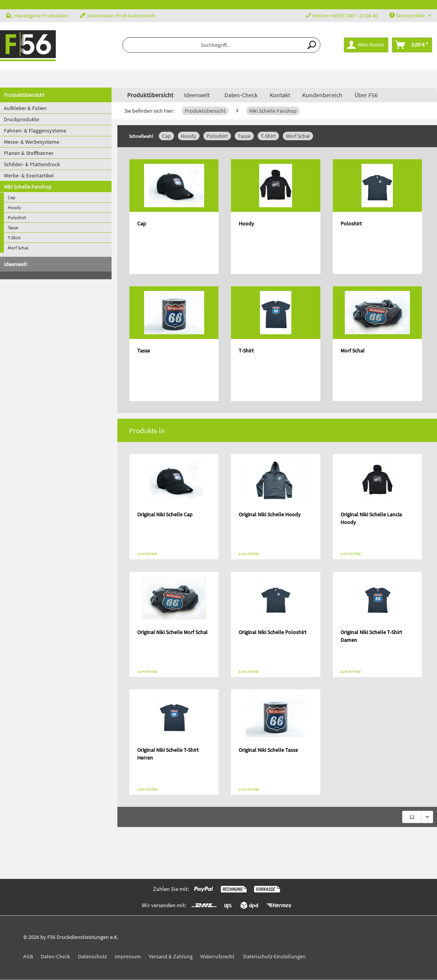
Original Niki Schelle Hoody (270, 514)
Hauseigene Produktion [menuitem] (37, 15)
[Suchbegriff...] (222, 45)
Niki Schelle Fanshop (28, 187)
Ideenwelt (15, 264)
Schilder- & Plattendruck (32, 164)
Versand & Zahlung (171, 956)
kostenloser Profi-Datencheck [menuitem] (118, 15)
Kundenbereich (322, 95)
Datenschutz (92, 956)
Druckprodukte (22, 119)
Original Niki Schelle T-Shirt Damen (371, 636)
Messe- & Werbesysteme (32, 142)
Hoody (15, 207)
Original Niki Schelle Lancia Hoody (371, 518)
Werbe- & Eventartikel (29, 175)
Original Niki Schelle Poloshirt (273, 632)
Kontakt (280, 95)
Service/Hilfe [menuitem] (408, 15)
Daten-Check (241, 95)
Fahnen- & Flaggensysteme (35, 131)
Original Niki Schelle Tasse (268, 750)
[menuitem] (222, 45)
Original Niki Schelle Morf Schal (172, 632)
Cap (12, 197)
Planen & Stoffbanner (29, 153)
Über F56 (366, 95)
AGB (28, 956)
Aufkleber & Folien (25, 108)
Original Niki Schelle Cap (165, 514)
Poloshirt (17, 217)
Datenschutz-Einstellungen (274, 956)
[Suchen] (312, 45)
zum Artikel (147, 554)
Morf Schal (18, 248)
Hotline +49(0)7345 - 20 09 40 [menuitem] (342, 15)
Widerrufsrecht (217, 956)
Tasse (13, 228)
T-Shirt (14, 238)
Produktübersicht (24, 95)
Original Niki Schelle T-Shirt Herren (168, 754)
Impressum (128, 956)
